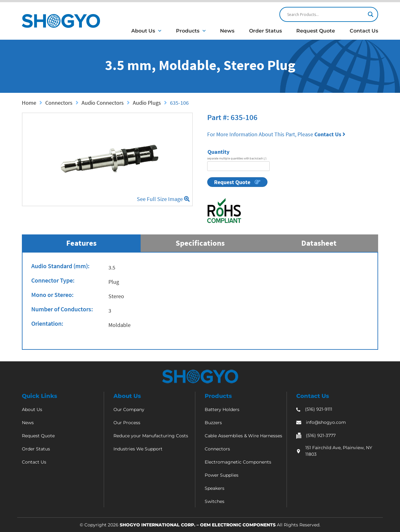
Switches (215, 501)
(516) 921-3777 (321, 435)
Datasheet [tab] (319, 243)
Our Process (127, 423)
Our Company (129, 409)
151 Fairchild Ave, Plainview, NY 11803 (339, 451)
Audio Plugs (147, 103)
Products (188, 31)
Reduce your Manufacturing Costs (151, 436)
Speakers (215, 488)
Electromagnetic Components (238, 462)
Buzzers (213, 423)
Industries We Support (138, 449)
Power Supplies (222, 475)
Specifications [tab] (200, 243)
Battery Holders (222, 409)
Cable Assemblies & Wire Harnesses (243, 436)
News (227, 31)
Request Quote (316, 31)
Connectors (59, 103)
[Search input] (326, 14)
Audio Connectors (103, 103)
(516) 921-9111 (319, 409)
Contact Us (364, 31)
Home (29, 103)
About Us (143, 31)
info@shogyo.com (326, 422)
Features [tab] (81, 243)
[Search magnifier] (371, 14)
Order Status (265, 31)
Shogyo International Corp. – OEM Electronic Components (198, 525)
